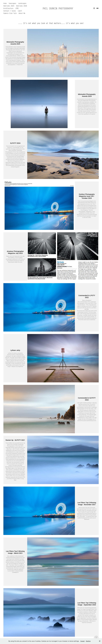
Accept (83, 641)
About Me (22, 13)
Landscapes (22, 3)
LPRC (17, 8)
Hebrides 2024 (9, 6)
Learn (20, 11)
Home (5, 3)
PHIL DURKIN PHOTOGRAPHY (58, 8)
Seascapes (12, 3)
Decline (88, 641)
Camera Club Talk (10, 13)
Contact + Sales (10, 11)
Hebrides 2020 (22, 6)
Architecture (8, 8)
